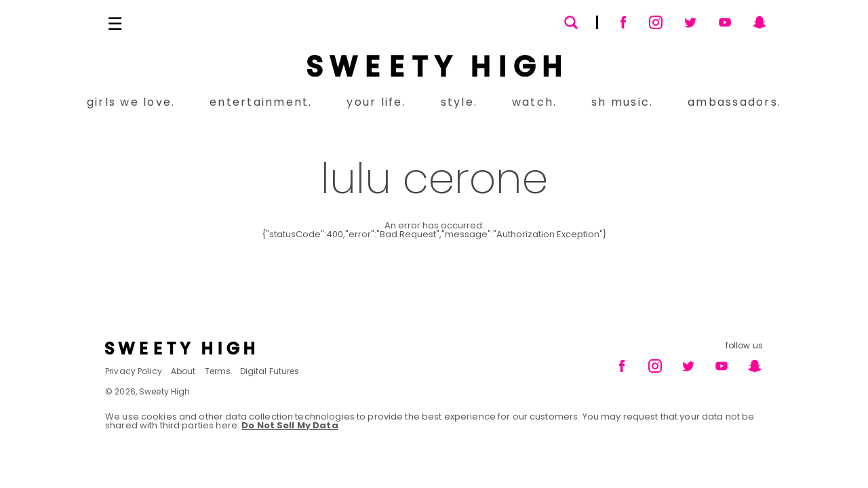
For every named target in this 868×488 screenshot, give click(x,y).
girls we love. (131, 102)
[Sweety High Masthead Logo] (434, 66)
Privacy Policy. (135, 371)
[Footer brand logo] (265, 348)
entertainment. (261, 102)
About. (184, 371)
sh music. (622, 102)
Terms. (219, 371)
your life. (376, 102)
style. (459, 102)
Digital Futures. (271, 371)
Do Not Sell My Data (290, 425)
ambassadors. (734, 102)
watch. (534, 102)
